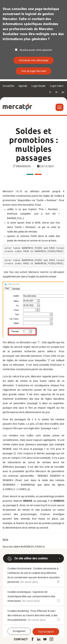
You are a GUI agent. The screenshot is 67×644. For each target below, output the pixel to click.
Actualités (8, 86)
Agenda (23, 86)
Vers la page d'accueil (34, 71)
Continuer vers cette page (34, 60)
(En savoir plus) (29, 582)
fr (50, 92)
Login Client (57, 86)
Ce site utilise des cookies (28, 559)
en (63, 92)
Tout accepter (46, 632)
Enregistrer (19, 631)
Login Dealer (39, 86)
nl (56, 92)
